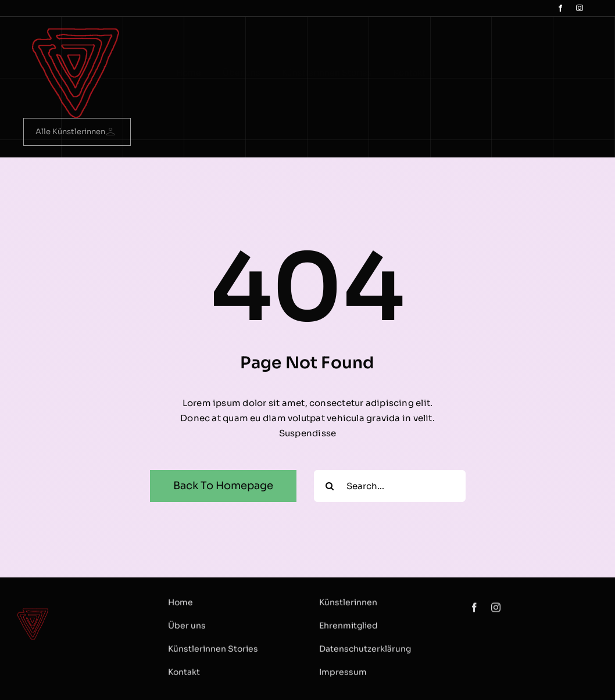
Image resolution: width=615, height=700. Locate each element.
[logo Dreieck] (76, 33)
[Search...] (390, 486)
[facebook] (560, 8)
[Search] (330, 486)
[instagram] (580, 8)
